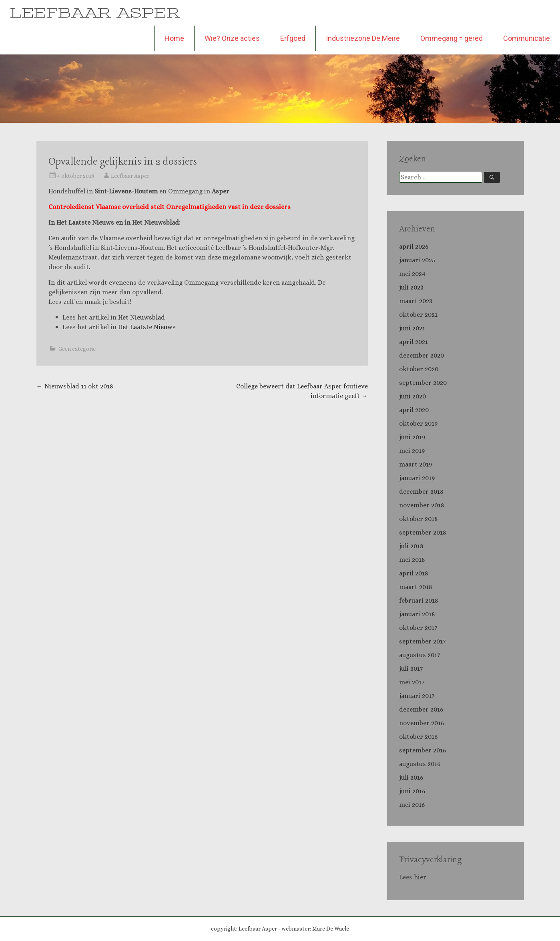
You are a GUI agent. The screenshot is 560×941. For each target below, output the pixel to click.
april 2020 (414, 410)
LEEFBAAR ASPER (95, 13)
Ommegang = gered (452, 38)
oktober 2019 (418, 423)
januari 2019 (417, 478)
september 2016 (423, 750)
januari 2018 (417, 614)
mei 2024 (412, 274)
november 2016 (422, 723)
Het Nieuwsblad (142, 317)
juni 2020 (412, 396)
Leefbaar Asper (130, 176)
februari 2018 (419, 600)
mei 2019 (412, 451)
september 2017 (422, 641)
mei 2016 (412, 805)
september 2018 (423, 532)
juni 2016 (412, 791)
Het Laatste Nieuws (147, 327)
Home (174, 38)
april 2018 (414, 573)
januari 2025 (417, 260)
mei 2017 (412, 682)
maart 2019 (415, 464)
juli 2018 (411, 546)
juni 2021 (412, 328)
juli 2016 (411, 777)
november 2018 (422, 505)
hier (421, 877)
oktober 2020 (419, 369)
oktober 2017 (418, 628)
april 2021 (413, 342)
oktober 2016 (418, 737)
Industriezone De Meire (363, 38)
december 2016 (421, 709)
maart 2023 (416, 301)
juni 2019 (412, 437)
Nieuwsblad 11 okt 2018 (75, 386)
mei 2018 (412, 560)
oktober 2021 (418, 315)
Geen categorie (77, 349)
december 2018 (421, 492)
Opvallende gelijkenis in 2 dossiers (123, 162)
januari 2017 (417, 696)
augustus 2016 (420, 764)
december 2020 (422, 355)
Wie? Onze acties (232, 38)
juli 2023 (411, 287)
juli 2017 (411, 669)
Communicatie (527, 38)
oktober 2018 (418, 519)
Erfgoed (293, 38)
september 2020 (423, 383)
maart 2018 (416, 587)
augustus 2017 (419, 655)
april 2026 (414, 246)
